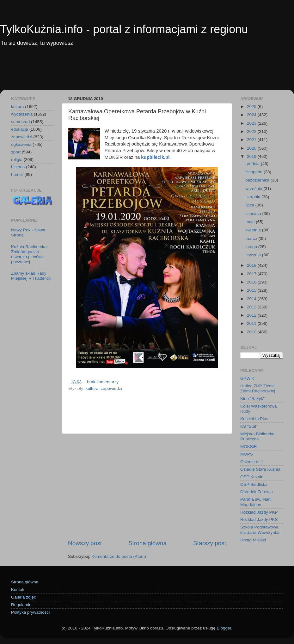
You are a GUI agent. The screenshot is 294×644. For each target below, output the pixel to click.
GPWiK (247, 378)
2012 (252, 315)
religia (17, 160)
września (254, 189)
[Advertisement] (147, 72)
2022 (252, 131)
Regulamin (21, 605)
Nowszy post (85, 543)
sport (16, 152)
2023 (252, 123)
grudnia (253, 164)
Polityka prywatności (30, 612)
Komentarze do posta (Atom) (119, 556)
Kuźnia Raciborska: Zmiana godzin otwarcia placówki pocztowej (29, 254)
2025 (252, 107)
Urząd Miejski (253, 540)
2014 (252, 299)
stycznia (254, 255)
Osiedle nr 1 (252, 462)
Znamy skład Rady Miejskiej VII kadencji (31, 276)
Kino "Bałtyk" (252, 399)
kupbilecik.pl (155, 157)
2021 (252, 140)
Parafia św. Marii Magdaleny (256, 502)
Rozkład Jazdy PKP (259, 512)
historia (18, 167)
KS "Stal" (249, 426)
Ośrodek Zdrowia (257, 492)
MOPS (247, 454)
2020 (252, 148)
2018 (252, 265)
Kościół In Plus (254, 419)
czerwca (254, 214)
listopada (254, 172)
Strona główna (147, 543)
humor (17, 174)
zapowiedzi (111, 388)
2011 (252, 323)
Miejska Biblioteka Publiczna (257, 436)
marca (252, 239)
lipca (250, 205)
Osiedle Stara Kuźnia (260, 469)
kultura (92, 388)
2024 (252, 115)
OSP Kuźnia (252, 477)
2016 (252, 282)
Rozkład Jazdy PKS (259, 519)
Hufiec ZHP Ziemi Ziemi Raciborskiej (258, 388)
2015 (252, 290)
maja (251, 222)
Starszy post (210, 543)
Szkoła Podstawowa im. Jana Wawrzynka (260, 530)
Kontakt (18, 590)
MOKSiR (249, 447)
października (258, 180)
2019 (252, 156)
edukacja (20, 129)
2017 (252, 274)
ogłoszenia (21, 144)
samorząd (20, 122)
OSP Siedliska (254, 484)
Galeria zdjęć (24, 597)
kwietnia (254, 230)
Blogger (224, 628)
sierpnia (253, 197)
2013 (252, 307)
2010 (252, 332)
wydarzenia (22, 114)
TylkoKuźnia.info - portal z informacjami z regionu (124, 29)
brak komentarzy (103, 382)
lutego (252, 247)
